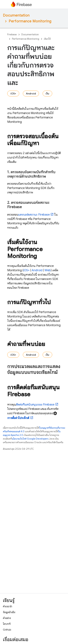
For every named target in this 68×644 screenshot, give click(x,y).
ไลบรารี (7, 624)
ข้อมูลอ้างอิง (9, 612)
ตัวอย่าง (7, 618)
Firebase (12, 34)
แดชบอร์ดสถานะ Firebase (34, 215)
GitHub (7, 630)
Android (31, 94)
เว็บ (47, 94)
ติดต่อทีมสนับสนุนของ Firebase (35, 405)
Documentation (16, 15)
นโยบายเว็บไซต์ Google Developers (30, 439)
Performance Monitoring (30, 21)
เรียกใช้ (47, 39)
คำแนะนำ (8, 606)
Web (48, 270)
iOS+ (13, 94)
